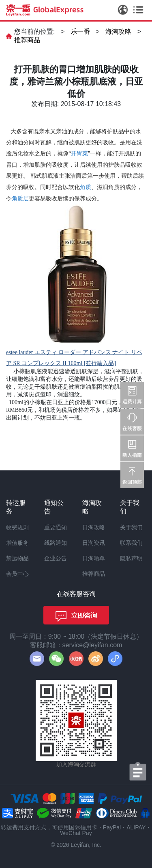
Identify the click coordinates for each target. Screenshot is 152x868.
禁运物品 (17, 558)
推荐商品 (27, 40)
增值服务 (17, 543)
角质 (86, 187)
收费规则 (17, 527)
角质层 (20, 198)
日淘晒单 (94, 558)
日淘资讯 (94, 543)
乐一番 (80, 32)
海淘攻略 (118, 32)
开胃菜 (79, 153)
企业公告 (56, 558)
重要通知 (56, 527)
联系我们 (131, 543)
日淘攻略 (94, 527)
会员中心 (17, 574)
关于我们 (131, 527)
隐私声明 (131, 558)
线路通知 (56, 543)
